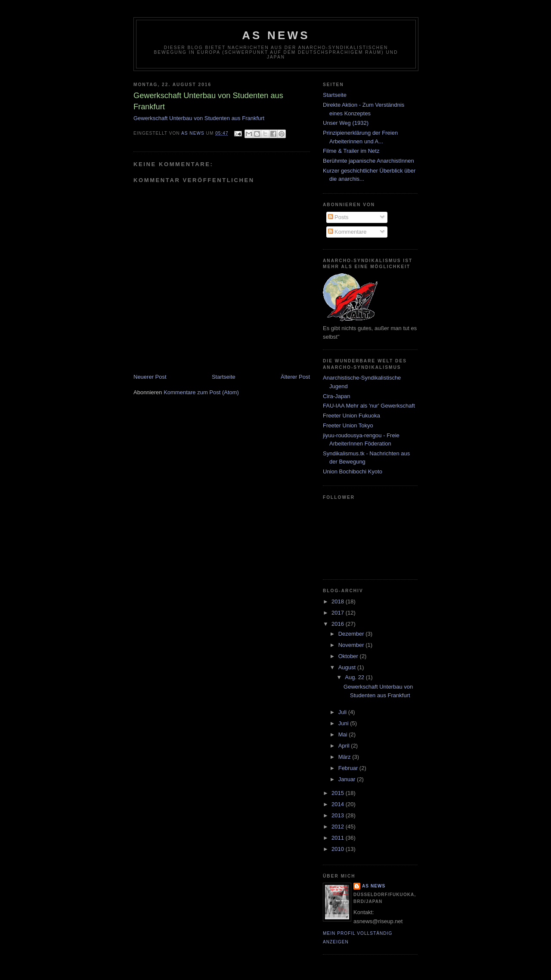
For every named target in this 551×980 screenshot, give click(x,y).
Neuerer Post (150, 377)
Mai (344, 734)
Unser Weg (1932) (346, 123)
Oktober (349, 656)
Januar (348, 779)
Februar (349, 768)
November (352, 645)
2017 (339, 613)
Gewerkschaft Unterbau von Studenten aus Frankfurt (199, 118)
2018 (339, 601)
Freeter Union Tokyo (348, 425)
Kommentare (347, 232)
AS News (276, 35)
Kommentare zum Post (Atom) (201, 392)
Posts (338, 217)
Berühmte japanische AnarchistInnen (368, 161)
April (345, 746)
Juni (344, 723)
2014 (339, 804)
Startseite (224, 377)
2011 (339, 838)
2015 (339, 793)
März (345, 757)
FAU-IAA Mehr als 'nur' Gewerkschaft (369, 406)
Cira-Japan (337, 396)
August (348, 667)
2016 (339, 624)
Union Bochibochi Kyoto (353, 471)
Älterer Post (295, 377)
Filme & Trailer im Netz (351, 151)
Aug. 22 (355, 677)
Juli (343, 712)
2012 (339, 827)
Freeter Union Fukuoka (351, 416)
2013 (339, 815)
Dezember (352, 634)
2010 (339, 849)
